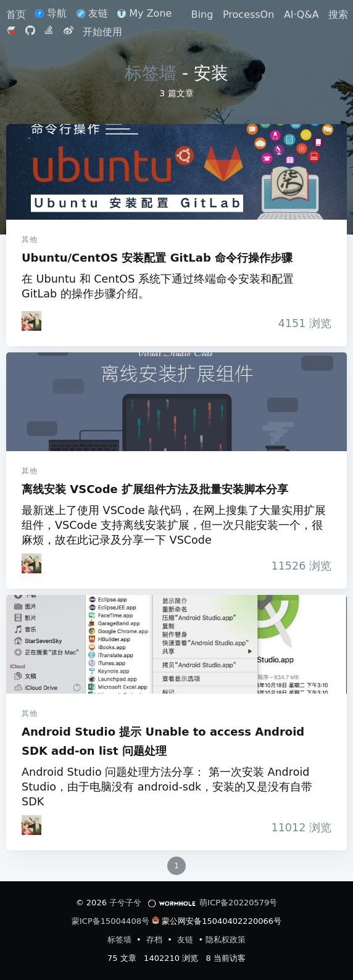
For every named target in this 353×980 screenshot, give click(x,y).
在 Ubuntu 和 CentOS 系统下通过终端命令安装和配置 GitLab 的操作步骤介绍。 (158, 286)
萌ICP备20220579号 (238, 903)
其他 (29, 239)
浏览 (301, 323)
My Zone (144, 13)
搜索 (338, 15)
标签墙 (151, 73)
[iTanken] (31, 321)
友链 (92, 13)
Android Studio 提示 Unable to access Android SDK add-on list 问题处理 (176, 644)
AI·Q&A (301, 15)
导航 (51, 13)
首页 (18, 15)
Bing (202, 15)
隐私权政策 (226, 940)
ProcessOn (248, 15)
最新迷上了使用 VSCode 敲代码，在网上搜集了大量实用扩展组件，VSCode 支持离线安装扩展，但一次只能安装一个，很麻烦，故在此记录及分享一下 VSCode (174, 525)
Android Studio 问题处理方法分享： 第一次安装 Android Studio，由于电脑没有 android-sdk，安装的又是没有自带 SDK (167, 787)
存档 (156, 940)
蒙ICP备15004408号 (110, 921)
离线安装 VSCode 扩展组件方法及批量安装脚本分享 (176, 402)
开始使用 (102, 32)
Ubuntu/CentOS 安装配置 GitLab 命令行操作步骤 (176, 172)
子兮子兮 (125, 903)
